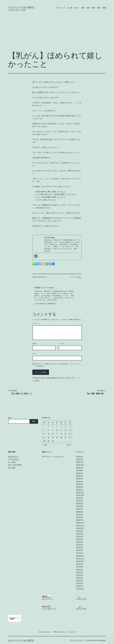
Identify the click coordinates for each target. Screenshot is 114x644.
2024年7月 (79, 503)
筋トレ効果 (12, 468)
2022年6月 (79, 572)
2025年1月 (79, 490)
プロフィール (60, 8)
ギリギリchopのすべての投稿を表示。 (45, 303)
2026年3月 (79, 457)
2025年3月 (79, 484)
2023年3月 (79, 547)
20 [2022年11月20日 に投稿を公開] (70, 434)
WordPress (102, 640)
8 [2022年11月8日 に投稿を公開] (49, 430)
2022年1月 (79, 586)
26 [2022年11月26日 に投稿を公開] (65, 437)
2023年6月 (79, 539)
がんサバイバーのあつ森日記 (21, 7)
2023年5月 (79, 542)
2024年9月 (79, 498)
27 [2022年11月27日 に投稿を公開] (70, 437)
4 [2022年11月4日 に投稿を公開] (61, 426)
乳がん (77, 8)
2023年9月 (79, 531)
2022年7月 (79, 570)
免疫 (88, 8)
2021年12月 (80, 589)
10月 (45, 445)
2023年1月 (79, 553)
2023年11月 (80, 525)
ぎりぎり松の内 (13, 459)
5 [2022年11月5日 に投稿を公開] (65, 426)
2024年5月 (79, 509)
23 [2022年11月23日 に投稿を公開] (53, 437)
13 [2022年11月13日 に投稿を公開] (70, 430)
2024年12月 (80, 492)
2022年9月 (79, 564)
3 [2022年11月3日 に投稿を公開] (57, 426)
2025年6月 (79, 476)
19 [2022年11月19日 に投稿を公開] (65, 434)
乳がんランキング (47, 599)
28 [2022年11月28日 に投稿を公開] (44, 441)
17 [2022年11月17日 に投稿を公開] (57, 434)
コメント (36, 323)
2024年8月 (79, 501)
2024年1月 (79, 520)
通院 (83, 8)
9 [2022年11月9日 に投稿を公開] (53, 430)
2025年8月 (79, 470)
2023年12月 (80, 523)
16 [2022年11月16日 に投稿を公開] (53, 434)
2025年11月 (80, 462)
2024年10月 (80, 495)
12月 (69, 445)
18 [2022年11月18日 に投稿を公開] (61, 434)
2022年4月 (79, 578)
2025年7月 (79, 473)
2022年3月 (79, 580)
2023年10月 (80, 528)
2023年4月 (79, 545)
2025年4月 (79, 481)
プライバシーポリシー (77, 640)
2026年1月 (79, 459)
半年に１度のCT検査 (15, 465)
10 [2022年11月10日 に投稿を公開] (57, 430)
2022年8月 (79, 567)
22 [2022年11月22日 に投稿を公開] (49, 437)
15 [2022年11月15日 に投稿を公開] (49, 434)
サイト (35, 354)
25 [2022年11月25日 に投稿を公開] (61, 437)
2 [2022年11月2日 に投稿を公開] (53, 426)
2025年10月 (80, 465)
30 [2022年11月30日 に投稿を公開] (53, 441)
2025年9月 (79, 468)
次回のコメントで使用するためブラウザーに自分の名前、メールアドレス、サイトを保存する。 (58, 365)
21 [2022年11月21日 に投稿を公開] (44, 437)
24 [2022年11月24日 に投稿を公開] (57, 437)
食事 (94, 8)
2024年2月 (79, 517)
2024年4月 (79, 512)
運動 (104, 8)
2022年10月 (80, 561)
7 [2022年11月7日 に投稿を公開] (44, 430)
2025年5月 (79, 479)
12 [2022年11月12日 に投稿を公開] (65, 430)
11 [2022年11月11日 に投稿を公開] (61, 430)
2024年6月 (79, 506)
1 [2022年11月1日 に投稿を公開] (49, 426)
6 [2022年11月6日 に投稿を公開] (70, 426)
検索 (10, 418)
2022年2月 (79, 583)
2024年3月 (79, 514)
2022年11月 (80, 558)
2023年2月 (79, 550)
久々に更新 (12, 462)
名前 (35, 344)
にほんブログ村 (81, 599)
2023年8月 (79, 534)
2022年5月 (79, 575)
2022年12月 (80, 556)
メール (62, 344)
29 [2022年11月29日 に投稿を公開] (49, 441)
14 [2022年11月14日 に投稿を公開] (44, 434)
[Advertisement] (57, 33)
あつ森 (70, 8)
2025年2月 (79, 487)
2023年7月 (79, 536)
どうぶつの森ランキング (49, 609)
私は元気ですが (13, 457)
